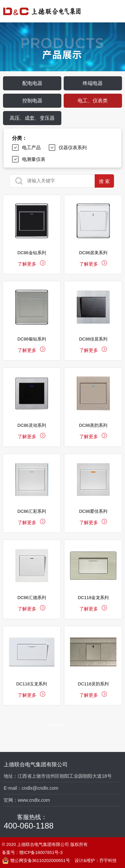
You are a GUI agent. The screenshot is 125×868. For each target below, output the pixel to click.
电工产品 (31, 148)
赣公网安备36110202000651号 (36, 861)
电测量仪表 (34, 159)
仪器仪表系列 (73, 148)
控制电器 (32, 101)
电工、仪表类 (93, 101)
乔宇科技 (108, 860)
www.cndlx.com (34, 800)
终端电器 (93, 83)
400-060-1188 (28, 826)
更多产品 (57, 725)
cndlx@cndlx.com (40, 788)
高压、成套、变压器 (32, 118)
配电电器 (32, 83)
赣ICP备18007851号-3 (41, 852)
